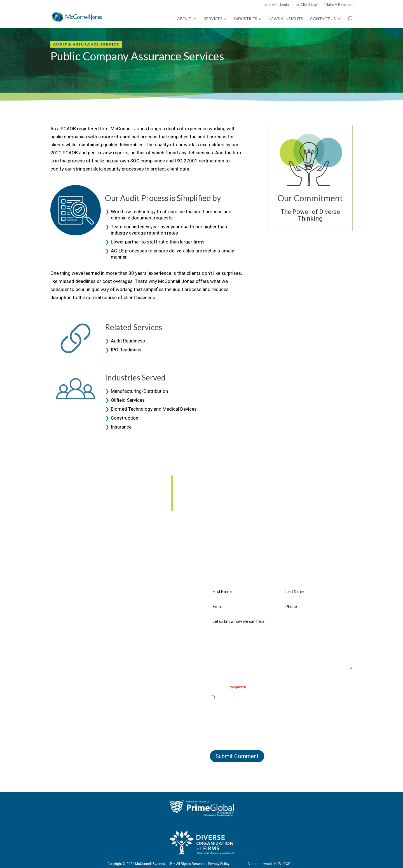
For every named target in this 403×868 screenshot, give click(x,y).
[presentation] (252, 733)
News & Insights (286, 19)
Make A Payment (339, 5)
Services (213, 19)
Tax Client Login (307, 5)
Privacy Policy (219, 864)
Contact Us (323, 19)
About (184, 19)
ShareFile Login (277, 5)
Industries (246, 19)
